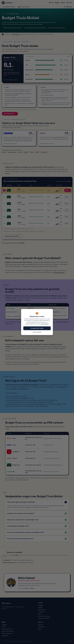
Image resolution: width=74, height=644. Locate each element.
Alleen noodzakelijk (37, 332)
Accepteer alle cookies (37, 328)
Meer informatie (45, 324)
